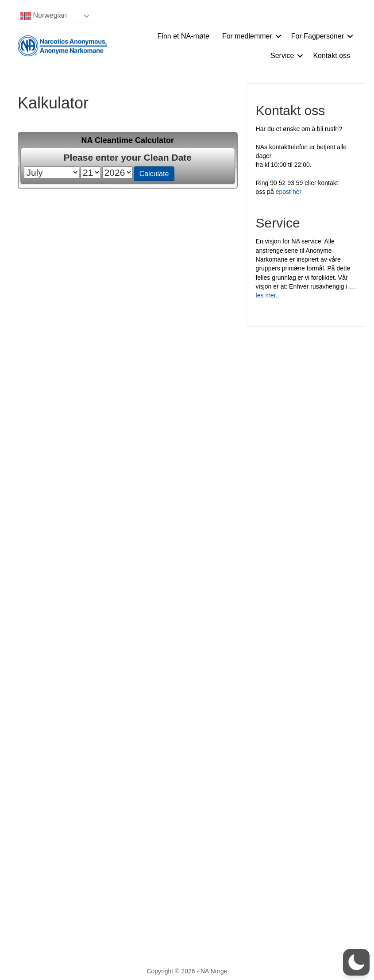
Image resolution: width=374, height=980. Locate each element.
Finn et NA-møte (183, 36)
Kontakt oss (332, 56)
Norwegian (44, 16)
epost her (289, 192)
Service (282, 56)
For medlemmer (247, 36)
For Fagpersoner (318, 36)
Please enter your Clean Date (128, 157)
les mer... (268, 295)
